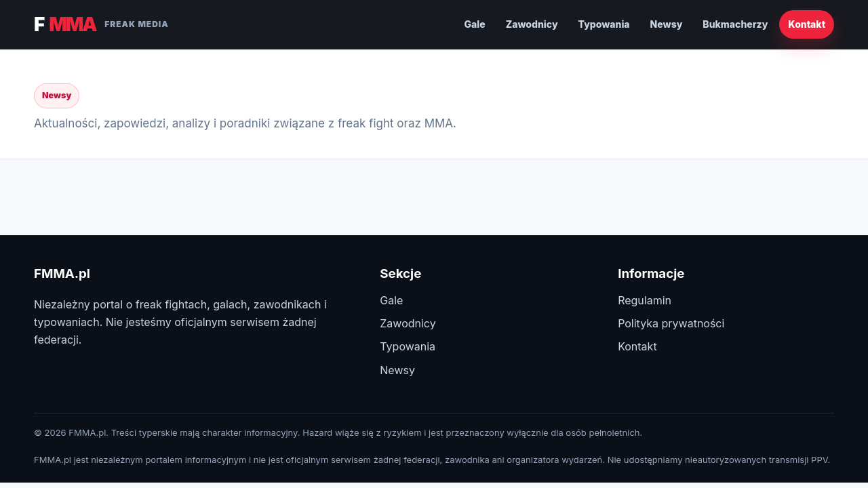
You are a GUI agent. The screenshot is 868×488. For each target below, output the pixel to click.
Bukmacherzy (735, 24)
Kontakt (807, 24)
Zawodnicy (532, 24)
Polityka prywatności (671, 323)
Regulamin (645, 300)
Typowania (604, 24)
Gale (475, 24)
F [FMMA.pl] (101, 24)
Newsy (667, 24)
